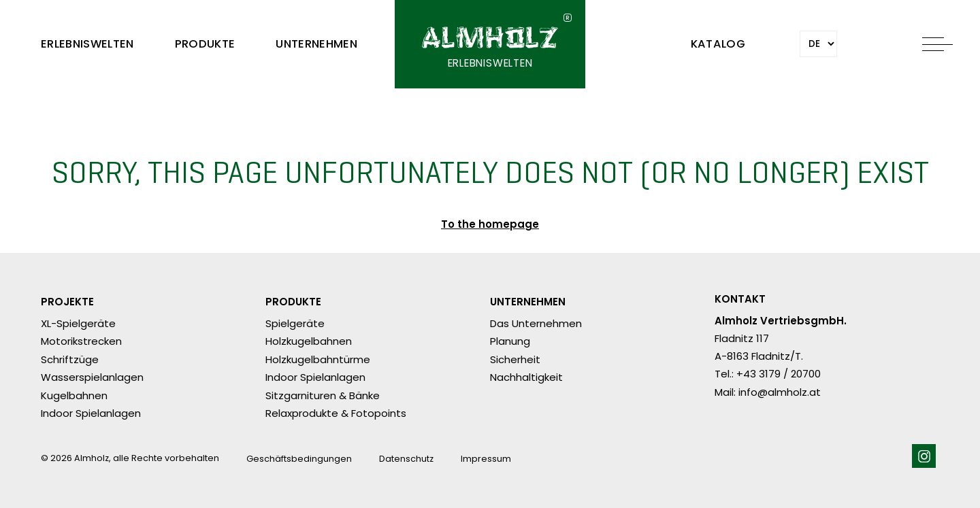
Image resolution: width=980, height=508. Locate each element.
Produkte (205, 44)
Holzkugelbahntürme (318, 359)
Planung (510, 341)
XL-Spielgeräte (78, 323)
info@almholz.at (780, 392)
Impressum (486, 459)
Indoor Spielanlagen (91, 413)
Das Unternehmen (536, 323)
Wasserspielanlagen (92, 377)
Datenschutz (406, 459)
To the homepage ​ (490, 225)
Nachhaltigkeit (526, 377)
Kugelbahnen (74, 395)
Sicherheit (515, 359)
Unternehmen (316, 44)
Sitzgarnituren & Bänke (323, 395)
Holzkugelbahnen (309, 341)
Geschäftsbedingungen (299, 459)
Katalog (718, 44)
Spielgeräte (295, 323)
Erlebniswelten (87, 44)
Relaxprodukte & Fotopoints (336, 413)
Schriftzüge (70, 359)
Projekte (67, 302)
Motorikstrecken (81, 341)
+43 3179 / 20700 (779, 374)
